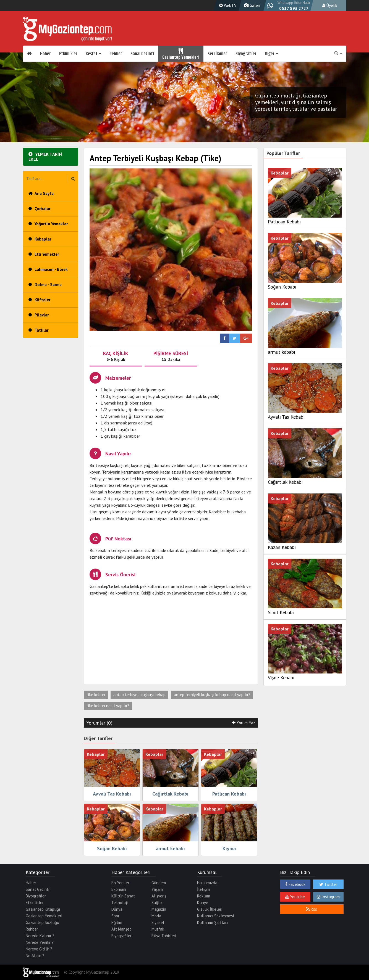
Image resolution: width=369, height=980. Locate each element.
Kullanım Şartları (212, 922)
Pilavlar (42, 315)
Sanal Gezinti (142, 54)
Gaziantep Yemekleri (181, 54)
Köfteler (42, 300)
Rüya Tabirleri (164, 936)
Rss (312, 909)
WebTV (227, 5)
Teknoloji (120, 903)
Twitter (328, 884)
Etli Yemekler (47, 254)
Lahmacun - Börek (51, 269)
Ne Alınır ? (35, 956)
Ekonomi (119, 889)
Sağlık (157, 903)
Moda (156, 916)
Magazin (159, 909)
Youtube (295, 897)
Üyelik (330, 5)
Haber (45, 54)
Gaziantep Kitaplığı (43, 909)
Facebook (295, 884)
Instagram (328, 897)
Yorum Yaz (244, 723)
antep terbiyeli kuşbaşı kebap (139, 695)
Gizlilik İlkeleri (210, 909)
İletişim (203, 889)
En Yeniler (120, 883)
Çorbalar (42, 209)
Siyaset (158, 922)
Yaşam (157, 889)
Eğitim (117, 922)
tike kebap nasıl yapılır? (108, 706)
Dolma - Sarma (48, 285)
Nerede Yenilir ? (40, 942)
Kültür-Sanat (123, 896)
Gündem (159, 883)
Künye (203, 903)
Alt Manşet (121, 929)
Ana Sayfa (44, 193)
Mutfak (158, 929)
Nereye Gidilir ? (39, 949)
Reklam (204, 896)
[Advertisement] (171, 640)
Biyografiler (246, 54)
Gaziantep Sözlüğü (42, 922)
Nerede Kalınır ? (40, 936)
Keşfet (93, 54)
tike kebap (96, 695)
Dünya (117, 909)
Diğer (271, 54)
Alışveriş (159, 896)
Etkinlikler (68, 54)
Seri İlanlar (217, 54)
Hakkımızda (207, 883)
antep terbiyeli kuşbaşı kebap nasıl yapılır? (212, 695)
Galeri (251, 5)
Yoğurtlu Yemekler (51, 224)
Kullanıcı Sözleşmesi (215, 916)
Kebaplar (43, 239)
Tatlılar (41, 330)
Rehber (116, 54)
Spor (115, 916)
